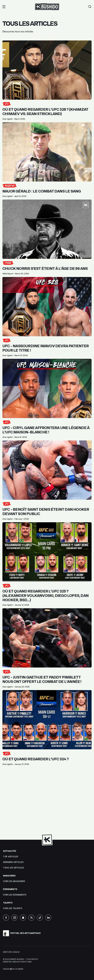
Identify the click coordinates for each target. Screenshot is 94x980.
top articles (11, 856)
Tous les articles (13, 868)
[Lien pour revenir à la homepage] (47, 7)
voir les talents (13, 908)
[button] (4, 7)
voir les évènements (15, 895)
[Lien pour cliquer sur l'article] (47, 80)
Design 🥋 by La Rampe (13, 969)
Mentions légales (11, 952)
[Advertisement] (47, 804)
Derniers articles (13, 862)
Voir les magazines (14, 881)
